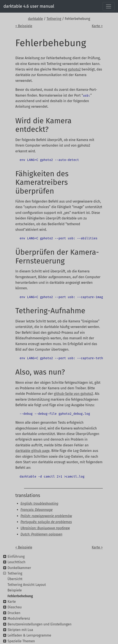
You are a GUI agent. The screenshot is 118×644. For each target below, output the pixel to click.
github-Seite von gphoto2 (73, 394)
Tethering (54, 19)
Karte (12, 602)
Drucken (14, 613)
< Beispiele (24, 26)
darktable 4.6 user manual (29, 6)
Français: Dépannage (37, 510)
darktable (35, 19)
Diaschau (15, 607)
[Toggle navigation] (109, 6)
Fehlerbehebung (20, 596)
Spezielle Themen (21, 641)
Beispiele (15, 590)
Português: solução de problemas (46, 522)
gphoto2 (74, 69)
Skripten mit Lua (20, 630)
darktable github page (33, 451)
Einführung (16, 557)
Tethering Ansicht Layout (27, 585)
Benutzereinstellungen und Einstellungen (39, 624)
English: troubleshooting (39, 504)
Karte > (97, 26)
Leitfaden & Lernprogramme (29, 635)
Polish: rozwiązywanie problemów (46, 516)
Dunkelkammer (19, 568)
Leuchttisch (16, 562)
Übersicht (15, 579)
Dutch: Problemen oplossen (42, 534)
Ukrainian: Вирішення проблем (45, 528)
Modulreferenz (19, 618)
